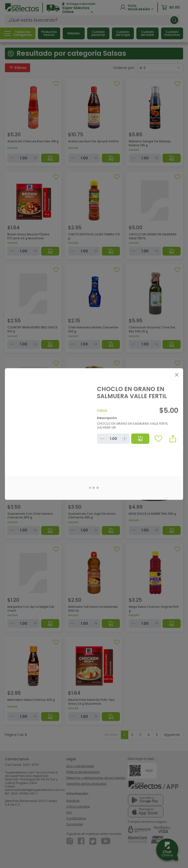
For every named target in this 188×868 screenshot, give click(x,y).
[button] (173, 439)
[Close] (177, 375)
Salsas (102, 410)
